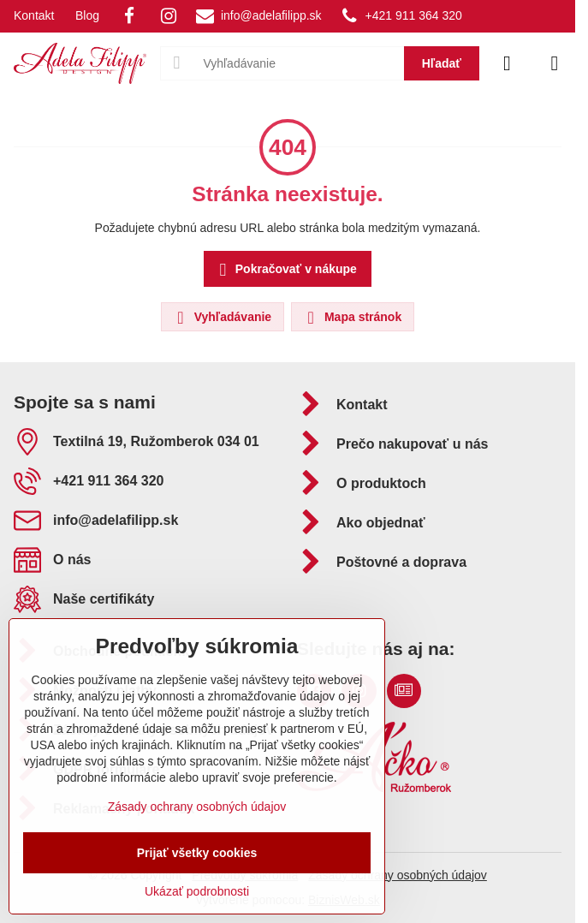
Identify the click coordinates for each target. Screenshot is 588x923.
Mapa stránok (352, 318)
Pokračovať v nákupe (285, 270)
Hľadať (442, 63)
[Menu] (555, 63)
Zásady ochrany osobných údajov (398, 875)
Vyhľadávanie (222, 318)
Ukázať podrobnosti (197, 891)
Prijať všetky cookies (197, 853)
